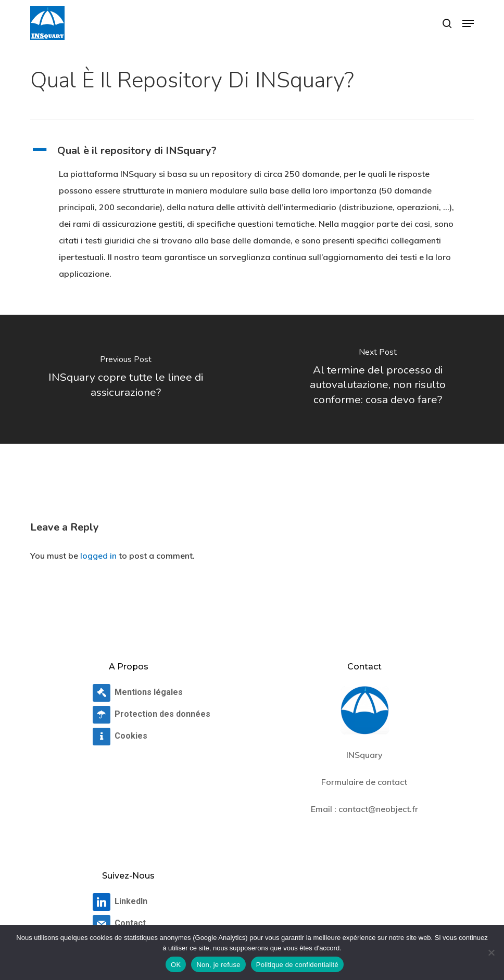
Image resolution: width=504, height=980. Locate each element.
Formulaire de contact (364, 782)
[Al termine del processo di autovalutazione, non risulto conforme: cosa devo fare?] (378, 379)
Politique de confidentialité (297, 965)
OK (176, 965)
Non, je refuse (218, 965)
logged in (98, 556)
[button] (468, 23)
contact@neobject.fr (378, 809)
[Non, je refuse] (491, 952)
